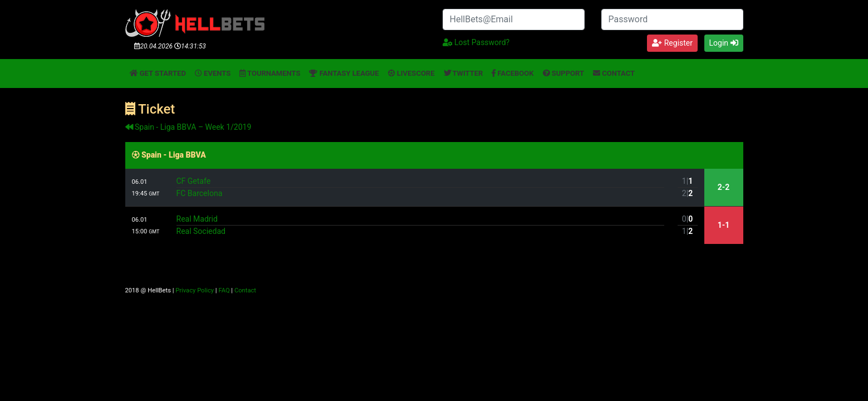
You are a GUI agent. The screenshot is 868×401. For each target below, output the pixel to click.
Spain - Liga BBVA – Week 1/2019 (188, 127)
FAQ (224, 290)
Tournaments (270, 73)
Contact (614, 73)
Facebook (513, 73)
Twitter (464, 73)
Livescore (411, 73)
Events (213, 73)
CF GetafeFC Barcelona (420, 187)
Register (672, 43)
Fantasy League (344, 73)
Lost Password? (476, 42)
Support (564, 73)
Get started (158, 73)
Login (724, 43)
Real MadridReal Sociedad (420, 225)
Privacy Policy (195, 290)
